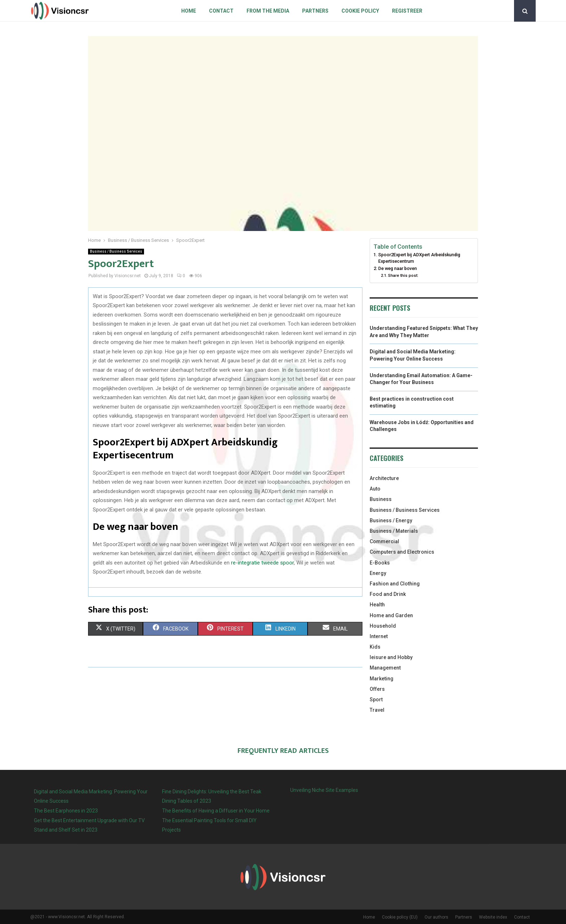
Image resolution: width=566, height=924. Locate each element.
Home (189, 11)
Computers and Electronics (402, 552)
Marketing (382, 679)
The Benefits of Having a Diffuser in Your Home (216, 811)
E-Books (380, 563)
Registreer (407, 11)
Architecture (384, 478)
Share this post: (403, 275)
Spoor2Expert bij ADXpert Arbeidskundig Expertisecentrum (419, 258)
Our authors (436, 917)
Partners (315, 11)
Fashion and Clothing (395, 584)
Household (383, 626)
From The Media (268, 11)
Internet (379, 636)
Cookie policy (360, 11)
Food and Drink (388, 594)
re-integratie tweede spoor (262, 563)
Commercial (384, 541)
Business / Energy (391, 520)
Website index (493, 917)
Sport (376, 699)
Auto (375, 489)
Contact (221, 11)
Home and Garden (391, 615)
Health (377, 605)
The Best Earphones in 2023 (66, 811)
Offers (377, 689)
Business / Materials (394, 531)
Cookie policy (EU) (400, 917)
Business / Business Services (116, 251)
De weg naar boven (398, 268)
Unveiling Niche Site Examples (324, 790)
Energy (378, 573)
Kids (375, 647)
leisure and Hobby (391, 657)
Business (381, 499)
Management (385, 668)
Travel (377, 710)
